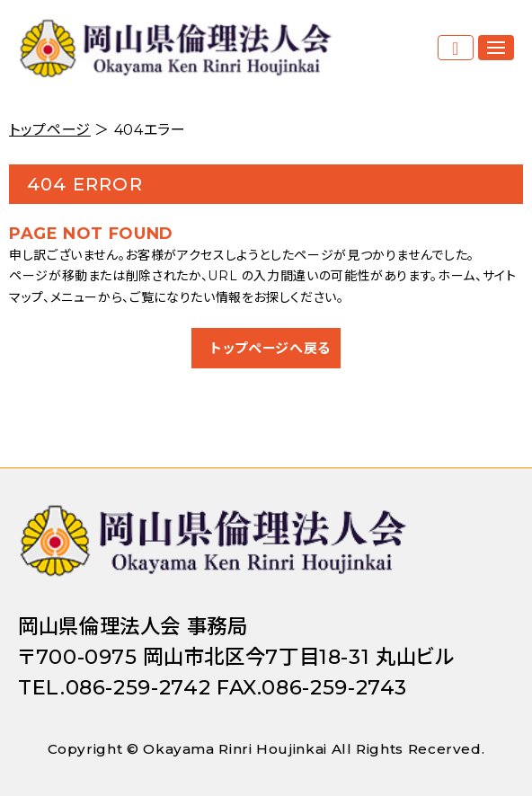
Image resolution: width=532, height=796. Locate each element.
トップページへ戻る (270, 348)
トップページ (50, 130)
